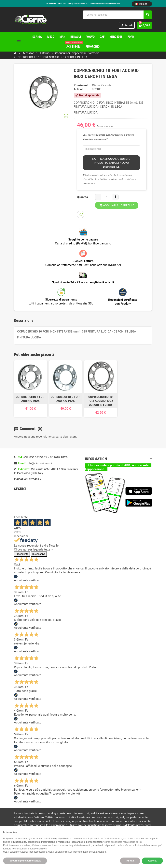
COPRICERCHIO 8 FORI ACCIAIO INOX (65, 399)
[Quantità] (107, 197)
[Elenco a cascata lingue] (142, 4)
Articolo (79, 89)
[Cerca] (117, 15)
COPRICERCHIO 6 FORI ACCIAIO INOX (31, 399)
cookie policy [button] (135, 842)
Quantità (82, 197)
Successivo (39, 554)
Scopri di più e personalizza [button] (25, 861)
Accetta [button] (152, 861)
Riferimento (82, 85)
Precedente (22, 554)
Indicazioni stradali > (28, 479)
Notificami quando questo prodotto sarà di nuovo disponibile (111, 163)
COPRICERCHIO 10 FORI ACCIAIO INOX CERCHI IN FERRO (100, 401)
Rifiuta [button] (130, 861)
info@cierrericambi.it (41, 463)
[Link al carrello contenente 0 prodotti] (144, 25)
